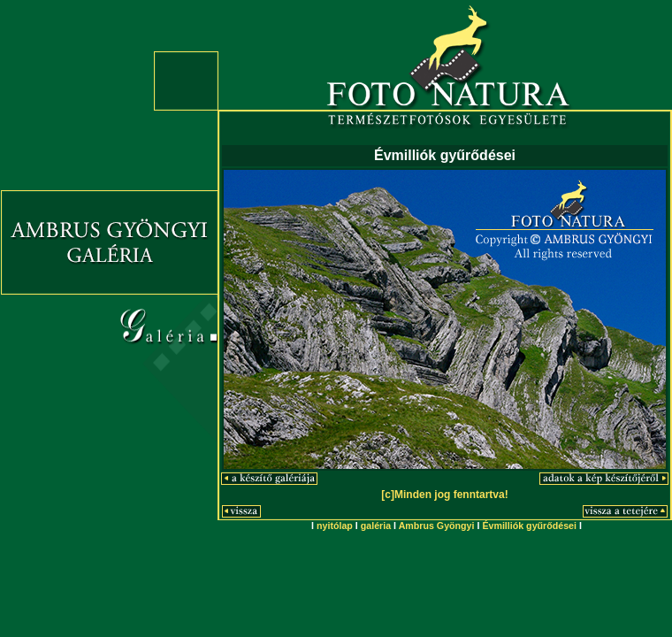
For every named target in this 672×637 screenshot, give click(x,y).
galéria (376, 526)
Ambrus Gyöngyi (437, 526)
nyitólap (335, 526)
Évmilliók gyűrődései (529, 526)
